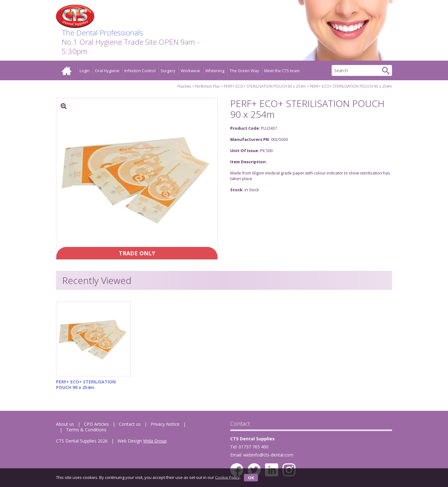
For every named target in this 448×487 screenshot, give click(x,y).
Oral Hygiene (107, 71)
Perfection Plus (207, 86)
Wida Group (155, 441)
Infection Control (140, 71)
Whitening (215, 71)
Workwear (191, 71)
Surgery (168, 71)
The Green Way (244, 71)
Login (85, 71)
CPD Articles (96, 424)
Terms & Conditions (86, 430)
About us (65, 424)
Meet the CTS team (282, 71)
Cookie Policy (227, 477)
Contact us (130, 424)
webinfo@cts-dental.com (268, 455)
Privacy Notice (165, 424)
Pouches (184, 86)
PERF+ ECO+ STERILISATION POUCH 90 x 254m (265, 86)
